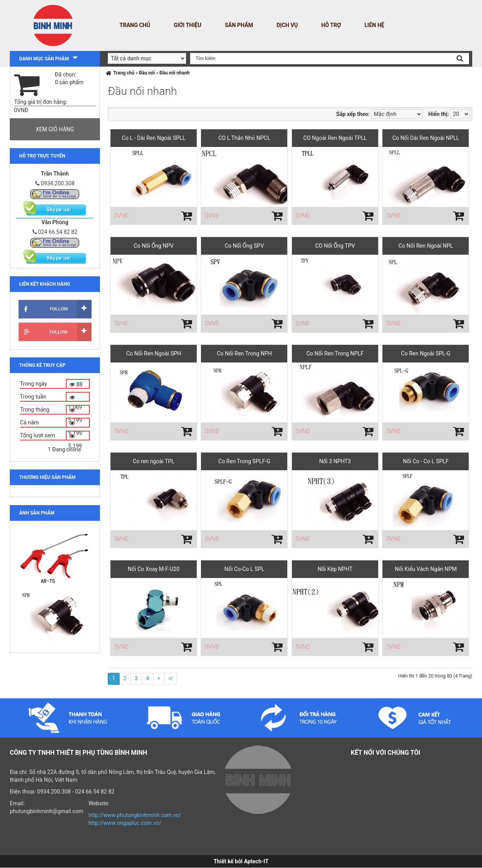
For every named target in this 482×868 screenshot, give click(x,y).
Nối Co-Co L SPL (244, 569)
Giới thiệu (187, 25)
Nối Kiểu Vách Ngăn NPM (426, 569)
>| (171, 678)
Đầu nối (147, 73)
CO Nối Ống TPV (335, 246)
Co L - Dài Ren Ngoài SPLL (154, 138)
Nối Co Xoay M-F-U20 (154, 569)
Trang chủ (135, 25)
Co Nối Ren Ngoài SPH (154, 353)
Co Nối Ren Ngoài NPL (426, 246)
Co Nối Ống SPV (244, 246)
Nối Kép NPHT (335, 569)
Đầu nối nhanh (175, 73)
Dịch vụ (287, 25)
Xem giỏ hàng (55, 129)
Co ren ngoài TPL (154, 461)
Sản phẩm (239, 25)
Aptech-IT (256, 861)
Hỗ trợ (331, 25)
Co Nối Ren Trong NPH (244, 353)
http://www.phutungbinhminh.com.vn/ (135, 815)
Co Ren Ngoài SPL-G (426, 353)
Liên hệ (374, 25)
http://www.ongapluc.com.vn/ (125, 823)
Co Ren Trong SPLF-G (244, 461)
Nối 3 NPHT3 (335, 461)
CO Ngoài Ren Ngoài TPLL (335, 138)
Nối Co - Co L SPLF (426, 461)
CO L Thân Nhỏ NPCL (244, 138)
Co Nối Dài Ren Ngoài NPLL (426, 138)
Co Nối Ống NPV (154, 246)
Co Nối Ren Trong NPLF (335, 353)
